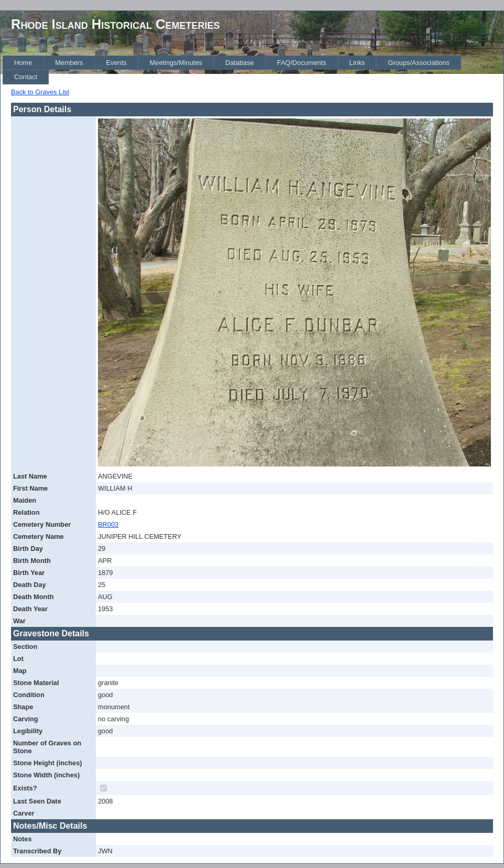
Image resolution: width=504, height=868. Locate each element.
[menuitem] (23, 63)
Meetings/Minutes (176, 63)
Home (23, 63)
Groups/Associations (418, 63)
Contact (26, 77)
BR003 (108, 524)
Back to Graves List (40, 92)
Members (69, 63)
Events (116, 63)
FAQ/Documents (302, 63)
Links (357, 63)
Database (240, 63)
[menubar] (253, 70)
